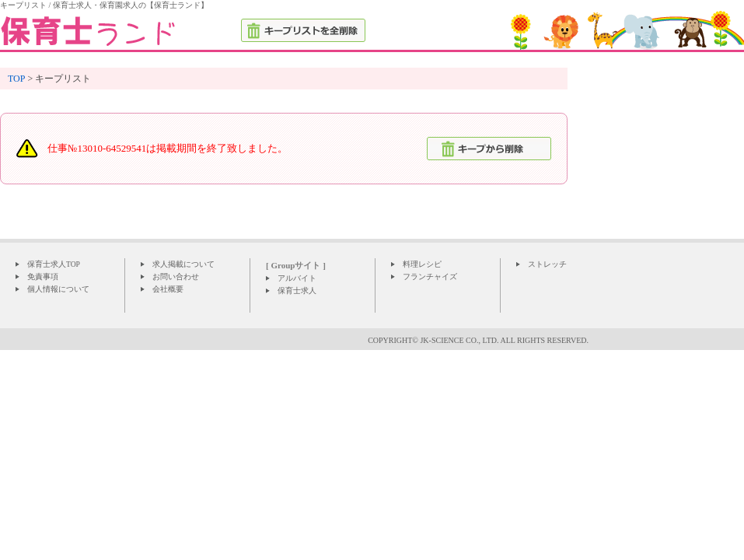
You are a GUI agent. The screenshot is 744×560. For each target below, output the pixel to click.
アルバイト (297, 278)
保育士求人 (297, 290)
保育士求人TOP (54, 264)
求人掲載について (183, 264)
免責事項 (43, 276)
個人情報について (58, 289)
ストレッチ (547, 264)
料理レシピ (422, 264)
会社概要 (168, 289)
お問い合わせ (176, 276)
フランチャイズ (430, 276)
